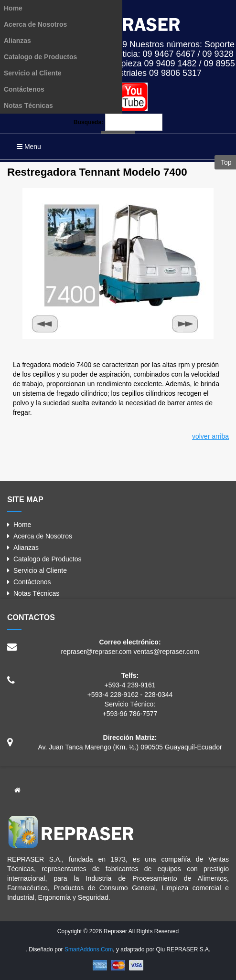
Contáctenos (24, 89)
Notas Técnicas (28, 105)
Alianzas (17, 41)
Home (13, 8)
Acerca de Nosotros (35, 24)
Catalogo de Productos (40, 57)
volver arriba (210, 436)
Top (225, 162)
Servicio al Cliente (33, 73)
